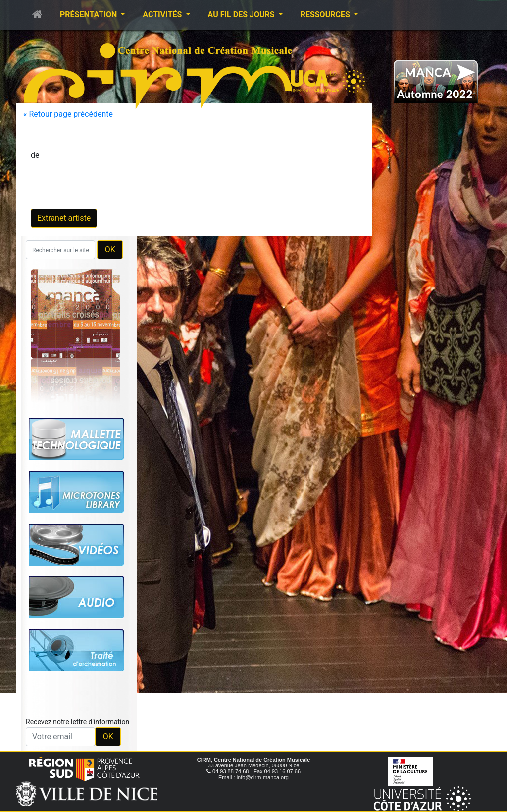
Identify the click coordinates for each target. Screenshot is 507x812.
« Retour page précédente (68, 114)
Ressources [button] (326, 15)
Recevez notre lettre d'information (77, 722)
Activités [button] (163, 15)
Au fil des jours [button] (242, 15)
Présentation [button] (89, 15)
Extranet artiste (64, 218)
